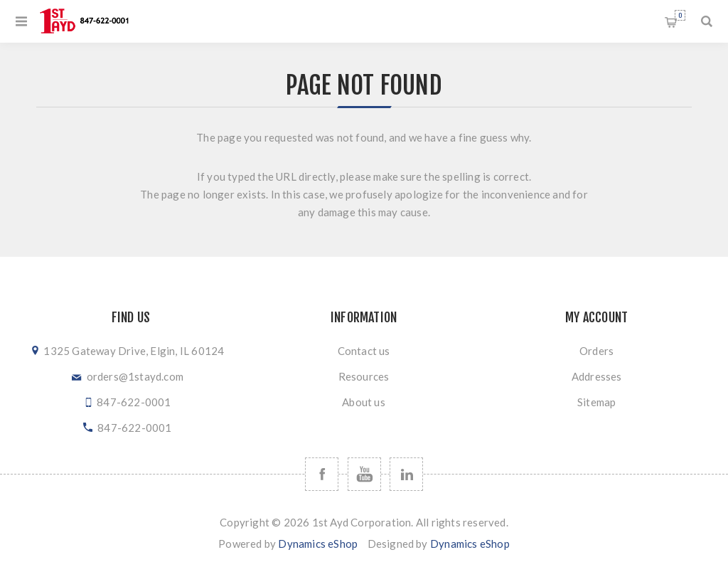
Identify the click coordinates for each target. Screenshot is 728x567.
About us (364, 402)
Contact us (364, 351)
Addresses (597, 376)
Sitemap (596, 402)
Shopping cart (680, 15)
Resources (364, 376)
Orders (596, 351)
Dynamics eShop (318, 544)
